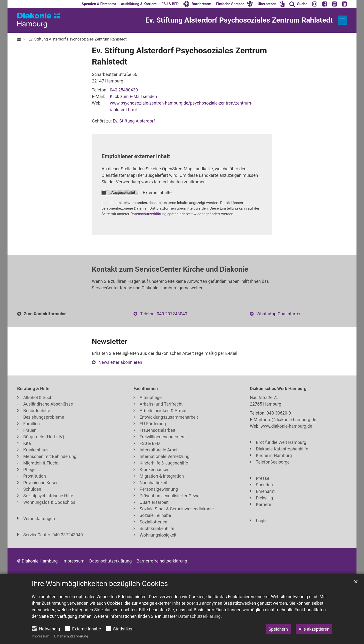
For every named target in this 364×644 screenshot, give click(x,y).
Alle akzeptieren (314, 629)
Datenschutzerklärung (71, 636)
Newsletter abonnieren (120, 362)
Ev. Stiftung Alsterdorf (134, 121)
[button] (235, 4)
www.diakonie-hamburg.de (286, 426)
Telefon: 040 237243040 (164, 314)
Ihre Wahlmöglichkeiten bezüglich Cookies (100, 583)
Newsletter (110, 341)
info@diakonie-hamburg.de (290, 420)
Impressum (40, 636)
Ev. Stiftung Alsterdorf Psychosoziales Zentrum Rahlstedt (77, 39)
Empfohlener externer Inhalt (136, 156)
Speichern (278, 629)
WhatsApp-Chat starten (279, 314)
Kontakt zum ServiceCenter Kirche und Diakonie (170, 269)
